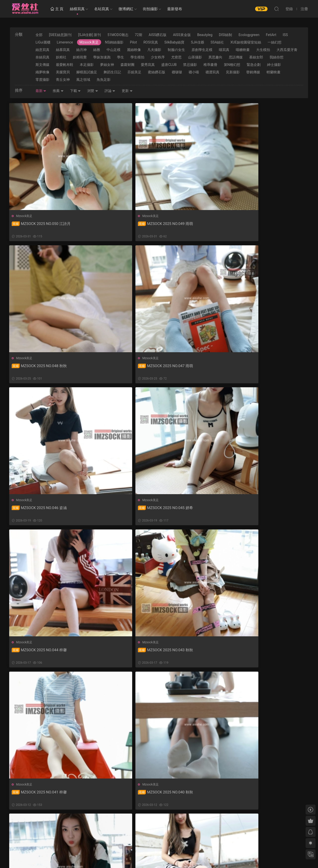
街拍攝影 (150, 9)
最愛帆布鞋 (65, 65)
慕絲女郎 (256, 57)
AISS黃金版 (182, 35)
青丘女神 (63, 80)
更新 (127, 91)
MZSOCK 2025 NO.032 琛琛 (116, 795)
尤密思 (176, 57)
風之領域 (83, 80)
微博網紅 (126, 9)
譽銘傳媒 (253, 72)
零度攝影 (42, 80)
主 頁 (57, 9)
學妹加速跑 (102, 57)
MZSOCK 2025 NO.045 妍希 (116, 367)
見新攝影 (233, 72)
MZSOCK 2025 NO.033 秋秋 (40, 795)
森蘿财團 (127, 65)
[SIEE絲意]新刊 (60, 35)
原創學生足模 (202, 50)
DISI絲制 (225, 35)
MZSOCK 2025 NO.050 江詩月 (42, 224)
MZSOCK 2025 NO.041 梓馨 (40, 510)
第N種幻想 (232, 65)
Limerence (65, 42)
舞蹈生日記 (112, 72)
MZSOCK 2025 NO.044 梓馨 (192, 367)
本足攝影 (87, 65)
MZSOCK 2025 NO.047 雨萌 (267, 224)
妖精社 (61, 57)
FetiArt (271, 35)
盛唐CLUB (169, 65)
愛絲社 (25, 9)
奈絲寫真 (42, 57)
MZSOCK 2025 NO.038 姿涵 (267, 510)
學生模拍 (137, 57)
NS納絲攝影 (114, 42)
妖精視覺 (80, 57)
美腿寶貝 (63, 72)
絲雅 (97, 50)
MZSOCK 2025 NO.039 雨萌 (192, 510)
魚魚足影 (104, 80)
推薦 (58, 91)
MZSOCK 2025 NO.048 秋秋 (192, 224)
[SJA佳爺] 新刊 (89, 35)
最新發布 (175, 9)
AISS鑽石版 (158, 35)
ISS (285, 35)
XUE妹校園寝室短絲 (246, 42)
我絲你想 (277, 57)
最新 (41, 91)
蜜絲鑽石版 (157, 72)
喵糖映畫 (243, 50)
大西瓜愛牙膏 (287, 50)
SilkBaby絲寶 (175, 42)
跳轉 (196, 826)
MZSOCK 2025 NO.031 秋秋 (192, 795)
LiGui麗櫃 (43, 42)
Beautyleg (205, 35)
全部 (39, 35)
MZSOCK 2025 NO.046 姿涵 (40, 367)
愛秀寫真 (148, 65)
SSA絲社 (217, 42)
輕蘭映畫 (274, 72)
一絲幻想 (275, 42)
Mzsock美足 (89, 42)
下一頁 (171, 826)
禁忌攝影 (190, 65)
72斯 (139, 35)
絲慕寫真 (63, 50)
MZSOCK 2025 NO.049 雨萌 (116, 224)
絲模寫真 (77, 9)
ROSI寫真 (151, 42)
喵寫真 (224, 50)
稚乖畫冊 (210, 65)
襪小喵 (194, 72)
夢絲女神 (107, 65)
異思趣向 (215, 57)
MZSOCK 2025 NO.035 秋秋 (192, 652)
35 (158, 826)
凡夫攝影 (154, 50)
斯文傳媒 (42, 65)
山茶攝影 (195, 57)
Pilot (133, 42)
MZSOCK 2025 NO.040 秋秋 (116, 510)
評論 (110, 91)
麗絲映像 (134, 50)
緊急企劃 (254, 65)
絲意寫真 (42, 50)
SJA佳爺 (197, 42)
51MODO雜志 (118, 35)
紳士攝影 (274, 65)
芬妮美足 (134, 72)
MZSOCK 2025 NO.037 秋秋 (40, 652)
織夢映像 (42, 72)
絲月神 (81, 50)
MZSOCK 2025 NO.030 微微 (267, 795)
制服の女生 (176, 50)
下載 (75, 91)
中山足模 (114, 50)
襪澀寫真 (212, 72)
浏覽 (93, 91)
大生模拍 (263, 50)
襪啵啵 (177, 72)
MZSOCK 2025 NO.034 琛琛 (267, 652)
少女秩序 (158, 57)
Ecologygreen (249, 35)
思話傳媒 (236, 57)
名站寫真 (102, 9)
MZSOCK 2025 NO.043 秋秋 (267, 367)
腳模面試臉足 (87, 72)
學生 (120, 57)
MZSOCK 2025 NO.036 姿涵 (116, 652)
